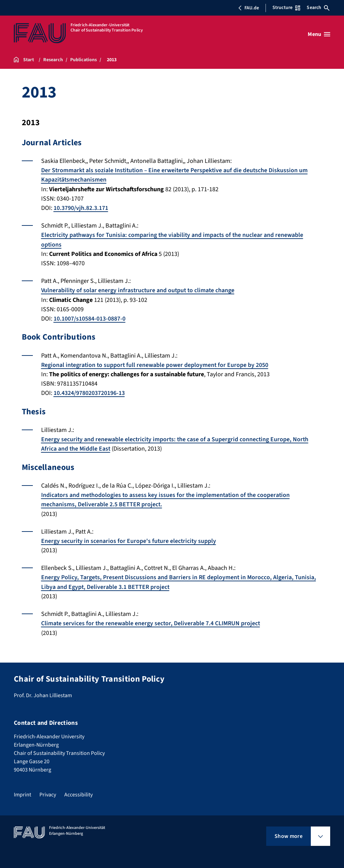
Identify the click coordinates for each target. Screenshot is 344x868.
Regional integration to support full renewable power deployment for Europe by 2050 (156, 364)
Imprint (22, 792)
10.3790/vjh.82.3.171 (81, 208)
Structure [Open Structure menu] (286, 8)
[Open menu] (319, 34)
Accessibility (78, 792)
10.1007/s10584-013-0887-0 (90, 318)
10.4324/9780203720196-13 (89, 392)
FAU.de (249, 8)
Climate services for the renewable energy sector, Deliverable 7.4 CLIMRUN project (151, 621)
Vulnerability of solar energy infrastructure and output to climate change (139, 290)
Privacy (48, 792)
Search (318, 8)
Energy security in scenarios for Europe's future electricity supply (129, 539)
